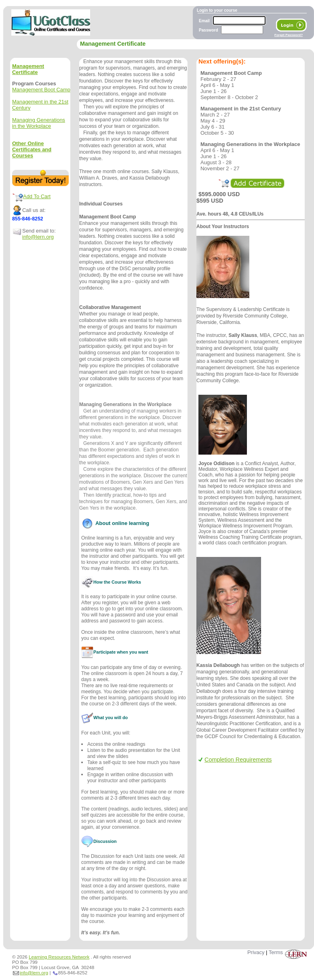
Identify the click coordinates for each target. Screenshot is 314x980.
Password (209, 30)
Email (204, 21)
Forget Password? (289, 35)
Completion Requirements (235, 760)
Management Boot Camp (41, 90)
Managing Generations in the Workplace (39, 123)
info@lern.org (38, 237)
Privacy (256, 952)
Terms (276, 952)
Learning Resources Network (59, 957)
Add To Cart (37, 196)
